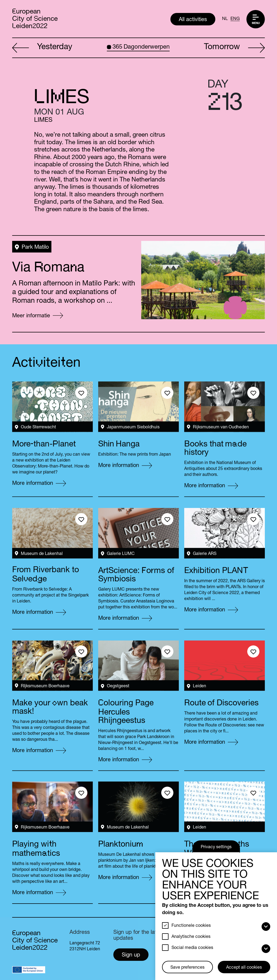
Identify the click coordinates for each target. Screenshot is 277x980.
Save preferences (187, 968)
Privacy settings (216, 847)
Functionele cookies (191, 926)
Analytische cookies (191, 937)
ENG (235, 19)
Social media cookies (192, 948)
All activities (193, 20)
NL (225, 19)
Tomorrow (234, 48)
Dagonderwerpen (138, 47)
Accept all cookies (244, 968)
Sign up (131, 955)
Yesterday (42, 48)
